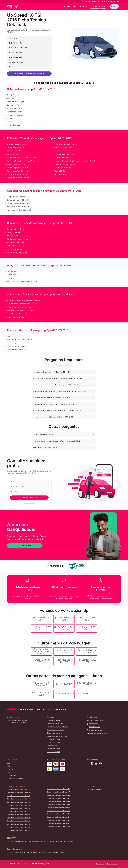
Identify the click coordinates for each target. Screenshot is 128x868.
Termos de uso (39, 502)
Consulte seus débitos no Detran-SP (59, 792)
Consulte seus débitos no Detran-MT (19, 818)
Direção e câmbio (15, 57)
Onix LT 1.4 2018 (64, 684)
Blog (79, 6)
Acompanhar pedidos (98, 6)
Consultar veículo (25, 546)
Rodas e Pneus (14, 67)
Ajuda (85, 6)
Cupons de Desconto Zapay (16, 779)
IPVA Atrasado (12, 775)
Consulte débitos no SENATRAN (57, 727)
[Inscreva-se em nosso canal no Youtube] (100, 763)
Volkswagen (41, 709)
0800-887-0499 (95, 727)
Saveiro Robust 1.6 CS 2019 (87, 651)
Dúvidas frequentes (95, 730)
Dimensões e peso (16, 53)
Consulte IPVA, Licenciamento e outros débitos (29, 74)
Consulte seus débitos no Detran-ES (58, 805)
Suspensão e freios (16, 62)
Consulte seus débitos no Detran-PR (19, 796)
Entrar (114, 6)
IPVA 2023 (10, 772)
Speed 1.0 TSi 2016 (60, 709)
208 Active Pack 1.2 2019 (87, 684)
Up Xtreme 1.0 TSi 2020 (87, 628)
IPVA (9, 766)
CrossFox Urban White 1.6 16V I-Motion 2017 (41, 651)
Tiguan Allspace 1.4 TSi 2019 (64, 661)
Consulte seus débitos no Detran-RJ (58, 789)
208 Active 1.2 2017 (87, 694)
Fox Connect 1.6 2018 (64, 694)
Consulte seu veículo (54, 720)
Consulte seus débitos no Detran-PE (19, 802)
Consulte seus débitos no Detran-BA (59, 801)
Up (49, 709)
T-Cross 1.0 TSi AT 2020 (41, 661)
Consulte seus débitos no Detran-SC (19, 799)
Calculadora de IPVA (54, 752)
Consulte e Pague (29, 498)
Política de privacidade (29, 503)
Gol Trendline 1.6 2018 (64, 651)
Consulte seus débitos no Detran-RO (59, 823)
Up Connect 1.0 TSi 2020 (41, 628)
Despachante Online (53, 749)
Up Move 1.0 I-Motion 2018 (64, 619)
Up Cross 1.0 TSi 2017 (41, 619)
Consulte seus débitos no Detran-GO (19, 815)
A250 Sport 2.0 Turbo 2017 (41, 684)
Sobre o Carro (14, 38)
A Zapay (67, 6)
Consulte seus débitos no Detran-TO (19, 830)
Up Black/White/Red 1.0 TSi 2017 (64, 628)
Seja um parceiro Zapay (94, 790)
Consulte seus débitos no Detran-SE (58, 827)
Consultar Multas (52, 746)
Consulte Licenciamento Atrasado (58, 736)
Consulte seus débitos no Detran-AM (59, 808)
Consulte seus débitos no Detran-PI (18, 824)
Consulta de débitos (27, 709)
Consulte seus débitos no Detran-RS (59, 795)
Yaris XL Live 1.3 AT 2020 (41, 694)
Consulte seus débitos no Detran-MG (19, 793)
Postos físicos (94, 724)
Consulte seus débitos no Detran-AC (19, 812)
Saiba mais (70, 841)
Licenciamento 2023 (53, 743)
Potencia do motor (16, 43)
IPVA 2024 (11, 769)
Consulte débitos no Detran (56, 724)
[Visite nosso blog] (88, 763)
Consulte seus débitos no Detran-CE (19, 805)
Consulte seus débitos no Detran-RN (59, 798)
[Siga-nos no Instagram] (96, 763)
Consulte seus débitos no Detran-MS (59, 817)
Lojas (74, 6)
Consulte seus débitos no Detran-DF (19, 790)
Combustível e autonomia (18, 48)
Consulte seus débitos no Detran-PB (59, 820)
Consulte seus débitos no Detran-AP (19, 808)
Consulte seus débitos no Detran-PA (19, 821)
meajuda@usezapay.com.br (98, 733)
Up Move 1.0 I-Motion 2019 (87, 619)
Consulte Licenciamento (54, 733)
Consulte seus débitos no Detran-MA (59, 814)
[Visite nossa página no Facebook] (92, 763)
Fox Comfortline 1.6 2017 (87, 661)
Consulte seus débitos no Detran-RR (19, 827)
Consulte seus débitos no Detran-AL (58, 811)
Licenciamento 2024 (53, 739)
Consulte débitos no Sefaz (55, 730)
